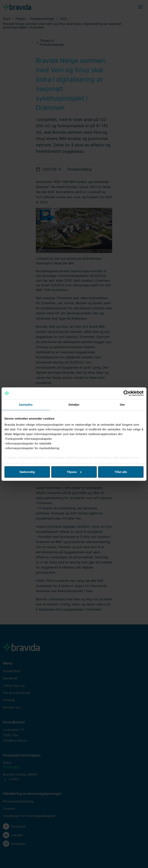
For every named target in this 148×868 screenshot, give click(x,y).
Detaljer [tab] (74, 405)
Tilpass (74, 472)
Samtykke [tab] (26, 405)
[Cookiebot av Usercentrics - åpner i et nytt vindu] (126, 393)
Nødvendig (27, 472)
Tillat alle (121, 472)
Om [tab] (122, 405)
